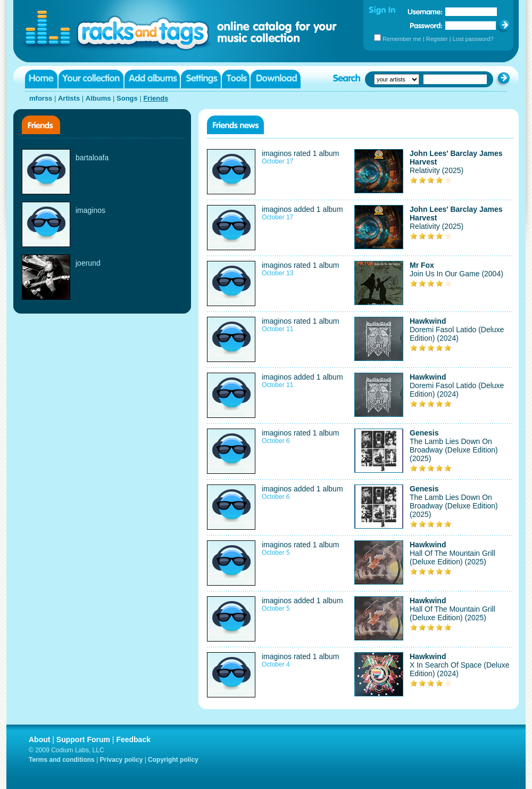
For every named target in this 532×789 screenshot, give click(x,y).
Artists (69, 98)
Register (437, 39)
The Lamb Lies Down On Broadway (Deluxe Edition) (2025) (454, 450)
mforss (41, 98)
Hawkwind (428, 321)
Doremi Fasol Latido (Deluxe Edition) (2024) (457, 334)
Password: (426, 25)
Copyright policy (173, 760)
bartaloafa (92, 158)
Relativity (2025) (437, 170)
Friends (156, 98)
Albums (98, 98)
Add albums (152, 79)
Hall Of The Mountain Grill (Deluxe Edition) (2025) (452, 557)
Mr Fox (422, 265)
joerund (88, 263)
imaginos (90, 210)
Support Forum (83, 739)
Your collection (91, 79)
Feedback (133, 739)
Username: (425, 12)
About (39, 739)
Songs (127, 98)
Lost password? (473, 39)
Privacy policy (122, 760)
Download (276, 79)
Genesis (424, 433)
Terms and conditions (62, 760)
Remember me (402, 39)
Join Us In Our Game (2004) (456, 274)
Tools (236, 79)
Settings (201, 79)
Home (41, 79)
